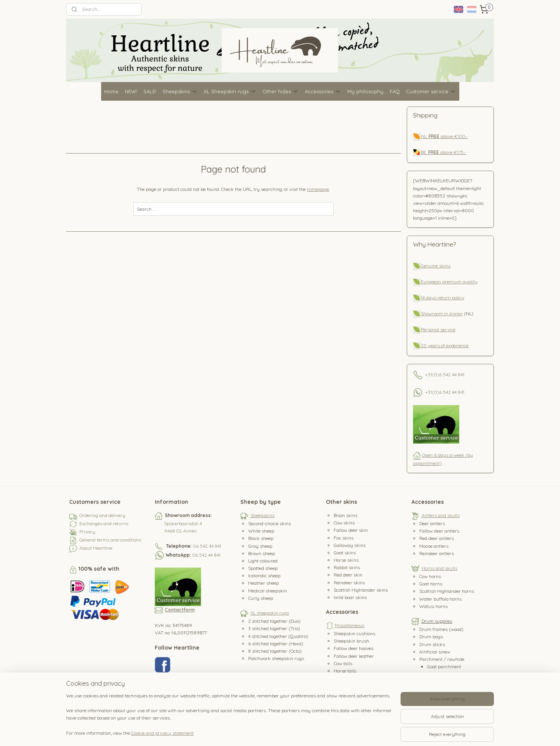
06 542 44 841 (207, 546)
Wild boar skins (350, 597)
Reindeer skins (349, 583)
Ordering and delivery (102, 515)
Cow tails (343, 663)
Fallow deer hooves (353, 648)
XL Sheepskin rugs (230, 91)
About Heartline (96, 548)
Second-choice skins (269, 523)
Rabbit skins (347, 567)
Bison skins (346, 515)
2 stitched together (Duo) (274, 621)
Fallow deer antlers (439, 531)
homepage (318, 189)
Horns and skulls (439, 568)
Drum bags (431, 637)
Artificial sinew (435, 652)
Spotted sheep (263, 568)
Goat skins (345, 553)
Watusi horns (433, 606)
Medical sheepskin (268, 591)
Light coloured (263, 561)
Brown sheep (262, 553)
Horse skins (346, 560)
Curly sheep (261, 598)
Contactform (180, 610)
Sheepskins (180, 91)
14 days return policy (443, 298)
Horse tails (345, 671)
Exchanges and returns (104, 523)
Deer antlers (432, 523)
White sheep (261, 531)
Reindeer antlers (437, 553)
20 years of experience (445, 345)
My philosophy (365, 91)
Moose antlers (434, 546)
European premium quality (449, 282)
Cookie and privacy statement (162, 733)
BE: (424, 152)
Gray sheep (260, 546)
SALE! (150, 91)
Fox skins (344, 538)
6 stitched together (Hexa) (276, 644)
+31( (430, 374)
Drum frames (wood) (441, 629)
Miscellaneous (350, 625)
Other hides (281, 91)
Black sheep (261, 538)
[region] (229, 719)
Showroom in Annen (442, 314)
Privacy (87, 532)
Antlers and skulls (441, 515)
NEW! (131, 91)
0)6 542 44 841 (449, 374)
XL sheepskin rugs (270, 613)
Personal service (438, 329)
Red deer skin (348, 575)
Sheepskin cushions (354, 633)
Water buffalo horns (440, 599)
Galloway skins (350, 545)
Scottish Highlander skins (361, 590)
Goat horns (431, 584)
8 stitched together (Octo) (275, 651)
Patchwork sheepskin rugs (276, 658)
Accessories (323, 91)
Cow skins (344, 523)
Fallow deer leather (354, 656)
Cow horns (430, 576)
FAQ (395, 91)
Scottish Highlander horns (447, 591)
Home (111, 91)
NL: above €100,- (444, 136)
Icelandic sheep (264, 576)
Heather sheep (263, 583)
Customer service (431, 91)
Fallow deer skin (351, 530)
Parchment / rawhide (442, 659)
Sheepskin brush (351, 641)
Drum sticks (432, 644)
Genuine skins (436, 266)
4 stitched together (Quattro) (278, 636)
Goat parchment (444, 667)
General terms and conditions (110, 540)
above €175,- (447, 152)
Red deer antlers (437, 538)
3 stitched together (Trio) (274, 628)
